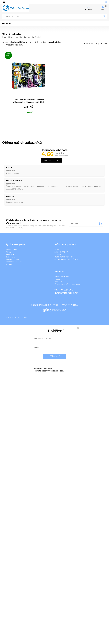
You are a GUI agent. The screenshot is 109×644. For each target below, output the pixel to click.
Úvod (4, 37)
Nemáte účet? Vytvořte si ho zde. (49, 371)
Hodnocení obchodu (14, 262)
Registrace (10, 255)
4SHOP (62, 311)
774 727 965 (66, 290)
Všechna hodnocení (52, 160)
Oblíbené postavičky (15, 37)
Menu (9, 23)
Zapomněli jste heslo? (44, 369)
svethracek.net (44, 305)
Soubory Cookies (12, 259)
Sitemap (9, 264)
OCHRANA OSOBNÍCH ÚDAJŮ (66, 259)
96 (106, 44)
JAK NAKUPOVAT (61, 252)
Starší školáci (36, 37)
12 (92, 44)
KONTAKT (58, 255)
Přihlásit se (10, 252)
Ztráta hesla (10, 257)
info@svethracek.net (66, 293)
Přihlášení (54, 356)
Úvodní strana (11, 250)
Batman (27, 37)
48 (101, 44)
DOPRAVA (59, 250)
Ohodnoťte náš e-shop (16, 318)
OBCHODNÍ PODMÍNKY (64, 257)
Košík (104, 8)
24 (96, 44)
